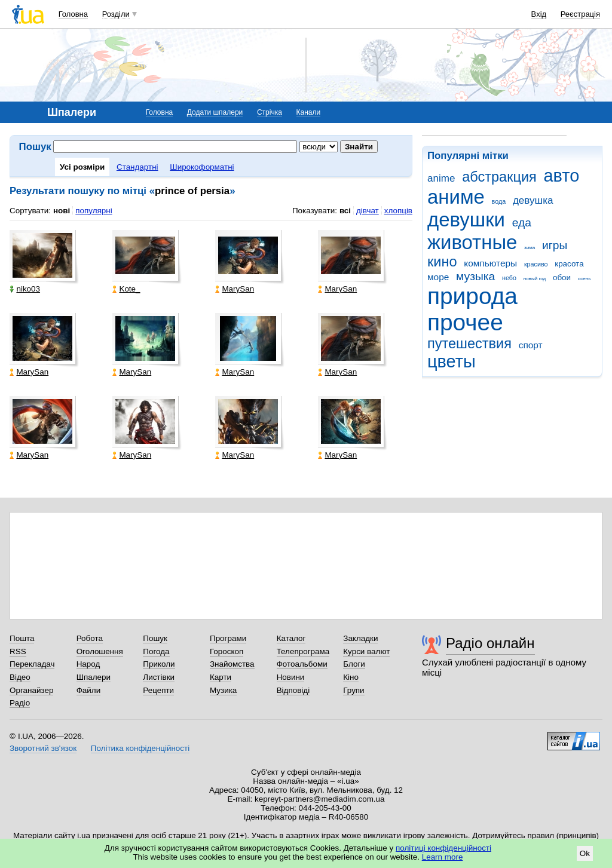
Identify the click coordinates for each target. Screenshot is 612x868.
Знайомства (232, 664)
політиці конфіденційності (443, 848)
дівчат (368, 211)
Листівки (159, 677)
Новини (291, 677)
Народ (88, 664)
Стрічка (270, 112)
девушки (466, 220)
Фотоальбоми (302, 664)
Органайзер (31, 690)
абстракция (499, 177)
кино (442, 262)
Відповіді (293, 690)
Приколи (159, 664)
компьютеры (490, 263)
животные (472, 242)
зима (530, 248)
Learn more (443, 857)
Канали (309, 112)
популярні (94, 211)
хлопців (398, 211)
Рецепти (158, 690)
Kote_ (126, 289)
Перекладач (32, 664)
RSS (18, 651)
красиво (536, 264)
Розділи (116, 14)
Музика (223, 690)
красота (569, 264)
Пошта (22, 638)
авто (562, 176)
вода (499, 201)
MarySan (235, 289)
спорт (531, 345)
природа (472, 296)
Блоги (354, 664)
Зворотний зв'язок (43, 748)
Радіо (20, 703)
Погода (156, 651)
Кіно (351, 677)
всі (345, 211)
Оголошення (100, 651)
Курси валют (366, 651)
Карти (221, 677)
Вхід (539, 14)
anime (441, 178)
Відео (20, 677)
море (438, 277)
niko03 (25, 289)
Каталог (291, 638)
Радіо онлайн (490, 643)
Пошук (155, 638)
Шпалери (94, 677)
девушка (533, 200)
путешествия (469, 343)
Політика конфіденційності (140, 748)
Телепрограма (303, 651)
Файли (89, 690)
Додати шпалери (215, 112)
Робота (90, 638)
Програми (228, 638)
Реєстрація (580, 14)
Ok (585, 853)
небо (509, 278)
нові (62, 211)
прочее (465, 322)
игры (555, 245)
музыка (475, 276)
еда (522, 223)
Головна (73, 14)
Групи (354, 690)
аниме (456, 197)
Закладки (360, 638)
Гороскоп (227, 651)
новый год (535, 279)
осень (585, 279)
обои (562, 277)
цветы (452, 361)
